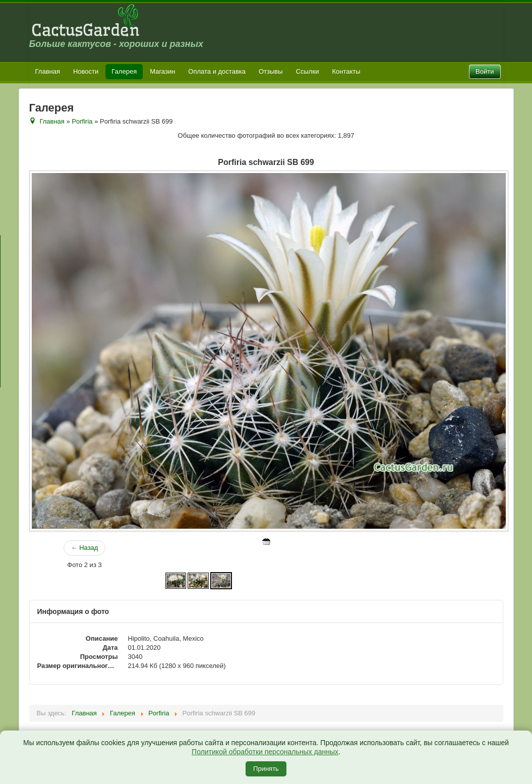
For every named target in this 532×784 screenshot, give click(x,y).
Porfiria (82, 121)
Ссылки (308, 71)
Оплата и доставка (217, 71)
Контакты (346, 71)
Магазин (162, 71)
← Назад (85, 548)
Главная (48, 71)
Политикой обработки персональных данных (265, 752)
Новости (86, 71)
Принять (266, 769)
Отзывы (271, 71)
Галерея (124, 71)
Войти (485, 71)
